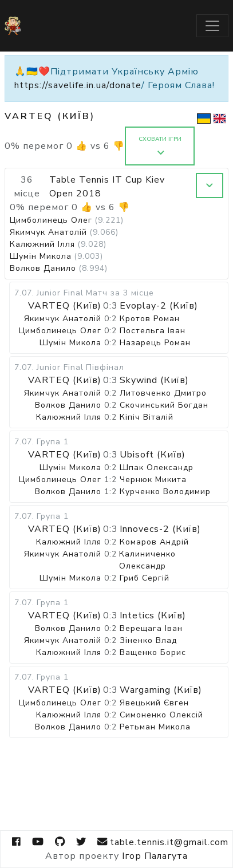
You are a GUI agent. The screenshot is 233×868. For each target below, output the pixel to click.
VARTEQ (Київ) (65, 306)
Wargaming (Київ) (161, 690)
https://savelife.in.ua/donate (78, 85)
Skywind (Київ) (154, 380)
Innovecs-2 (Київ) (160, 529)
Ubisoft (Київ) (153, 455)
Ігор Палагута (155, 856)
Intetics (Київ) (153, 616)
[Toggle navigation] (212, 26)
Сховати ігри (160, 146)
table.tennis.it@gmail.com (163, 842)
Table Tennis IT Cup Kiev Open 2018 (107, 187)
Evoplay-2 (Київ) (159, 306)
